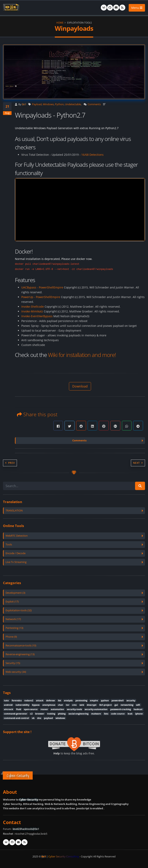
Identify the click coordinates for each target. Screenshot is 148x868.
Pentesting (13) (14, 628)
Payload (37, 104)
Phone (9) (11, 637)
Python (59, 104)
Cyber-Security (29, 800)
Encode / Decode (16, 553)
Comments (94, 104)
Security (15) (13, 663)
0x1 (24, 104)
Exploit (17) (12, 602)
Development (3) (15, 593)
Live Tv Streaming (16, 562)
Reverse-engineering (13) (20, 654)
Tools (9, 544)
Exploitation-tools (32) (19, 610)
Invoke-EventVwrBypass (37, 316)
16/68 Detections (92, 155)
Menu (137, 8)
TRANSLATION (14, 511)
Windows (48, 104)
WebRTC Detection (17, 536)
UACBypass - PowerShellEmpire (42, 287)
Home (60, 23)
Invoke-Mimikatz (32, 311)
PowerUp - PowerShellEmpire (41, 297)
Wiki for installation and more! (82, 355)
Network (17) (13, 619)
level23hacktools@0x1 (26, 829)
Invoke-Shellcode (33, 307)
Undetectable (73, 104)
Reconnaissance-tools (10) (21, 646)
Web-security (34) (16, 672)
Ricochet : (9, 834)
